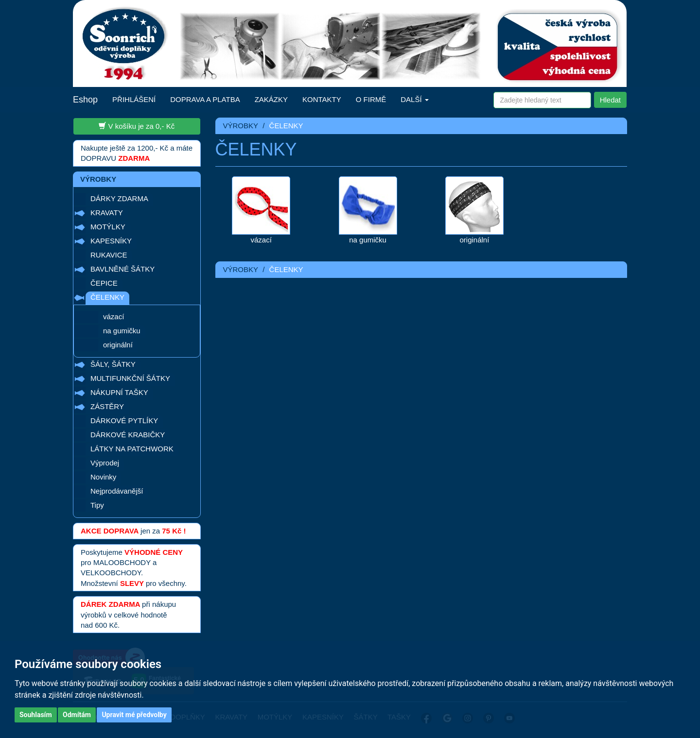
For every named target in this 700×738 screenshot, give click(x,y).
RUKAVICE (109, 255)
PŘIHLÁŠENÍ (134, 99)
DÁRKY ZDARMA (119, 198)
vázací (114, 317)
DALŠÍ (415, 99)
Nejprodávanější (117, 491)
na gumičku (122, 331)
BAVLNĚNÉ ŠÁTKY (122, 269)
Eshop (85, 100)
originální (118, 345)
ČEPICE (104, 283)
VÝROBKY (241, 126)
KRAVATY (107, 213)
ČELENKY (107, 297)
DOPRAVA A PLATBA (205, 99)
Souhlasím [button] (36, 715)
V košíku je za (137, 126)
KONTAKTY (322, 99)
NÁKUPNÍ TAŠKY (119, 392)
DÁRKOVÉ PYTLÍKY (124, 420)
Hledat (610, 100)
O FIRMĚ (371, 99)
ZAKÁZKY (271, 99)
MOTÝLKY (108, 227)
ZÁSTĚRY (107, 406)
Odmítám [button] (77, 715)
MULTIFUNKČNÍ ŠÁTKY (130, 378)
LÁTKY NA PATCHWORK (132, 449)
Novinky (103, 477)
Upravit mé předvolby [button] (134, 715)
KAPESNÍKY (111, 241)
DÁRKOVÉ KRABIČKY (128, 435)
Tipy (97, 505)
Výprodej (105, 463)
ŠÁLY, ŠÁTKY (113, 364)
